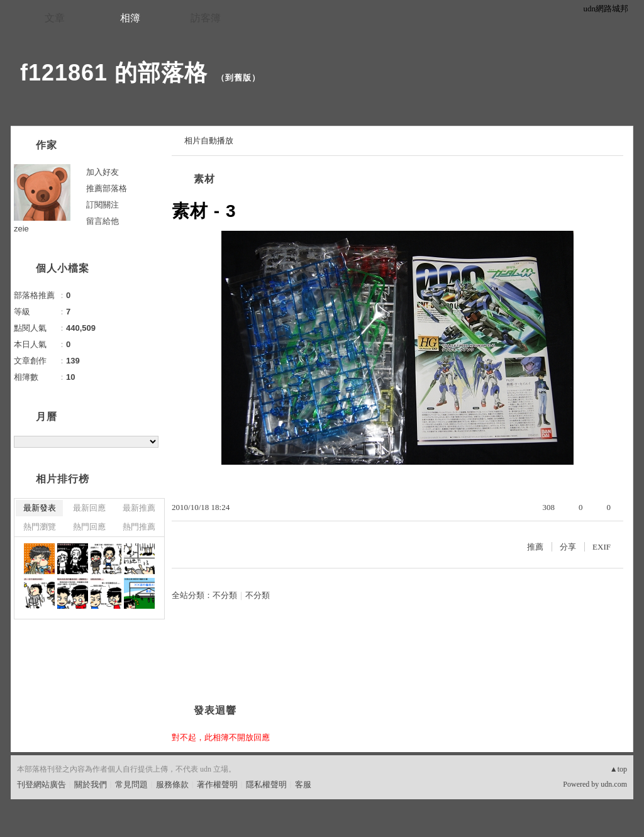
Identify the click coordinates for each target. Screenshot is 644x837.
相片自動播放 (209, 141)
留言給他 (103, 221)
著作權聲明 (217, 784)
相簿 (130, 18)
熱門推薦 (139, 527)
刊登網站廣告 (42, 784)
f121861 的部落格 (114, 73)
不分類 (225, 595)
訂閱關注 (103, 205)
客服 (303, 784)
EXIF (602, 547)
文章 (55, 18)
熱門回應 (89, 527)
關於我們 (91, 784)
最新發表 (40, 508)
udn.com (614, 784)
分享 (568, 547)
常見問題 (131, 784)
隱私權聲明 (266, 784)
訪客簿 (206, 18)
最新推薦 (139, 508)
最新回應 (89, 508)
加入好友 (103, 172)
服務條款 (172, 784)
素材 (204, 179)
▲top (619, 769)
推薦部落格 (107, 188)
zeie (21, 229)
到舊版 (238, 78)
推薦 (535, 547)
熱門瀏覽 (40, 527)
